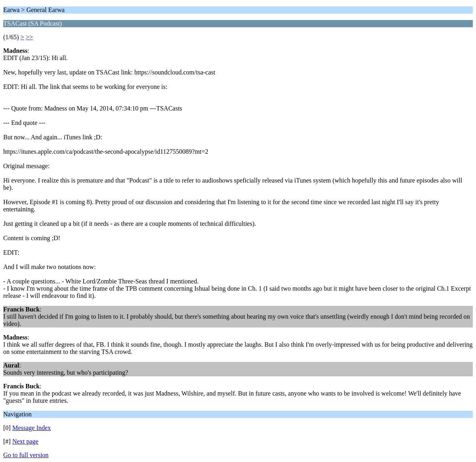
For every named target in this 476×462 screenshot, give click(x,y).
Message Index (32, 428)
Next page (25, 441)
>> (29, 37)
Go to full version (26, 455)
